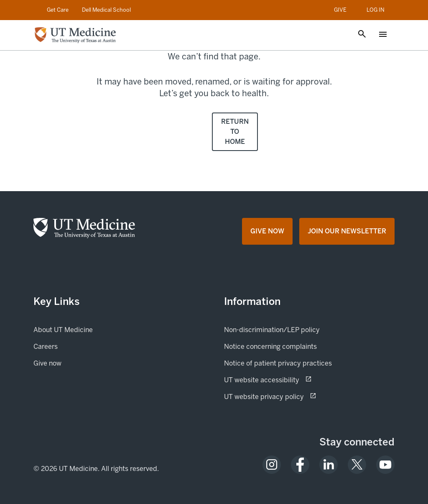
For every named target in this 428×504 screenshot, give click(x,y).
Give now (76, 363)
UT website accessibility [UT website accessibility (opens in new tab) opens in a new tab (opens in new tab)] (291, 379)
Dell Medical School (106, 10)
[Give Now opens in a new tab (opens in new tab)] (267, 231)
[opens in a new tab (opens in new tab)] (272, 465)
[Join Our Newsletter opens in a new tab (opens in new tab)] (347, 231)
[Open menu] (383, 35)
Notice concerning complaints (270, 347)
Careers (46, 347)
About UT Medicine (63, 330)
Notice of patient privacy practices (278, 363)
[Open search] (362, 35)
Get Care (58, 10)
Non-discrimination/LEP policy (272, 330)
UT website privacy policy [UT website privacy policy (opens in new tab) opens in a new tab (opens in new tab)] (293, 396)
